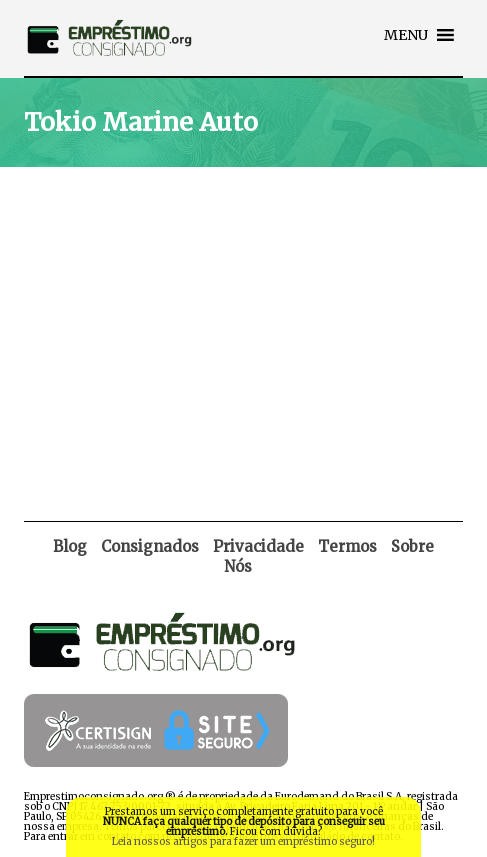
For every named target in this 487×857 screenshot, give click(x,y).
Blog (70, 546)
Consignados (150, 546)
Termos (347, 546)
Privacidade (258, 546)
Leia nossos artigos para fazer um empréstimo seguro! (243, 841)
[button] (406, 35)
